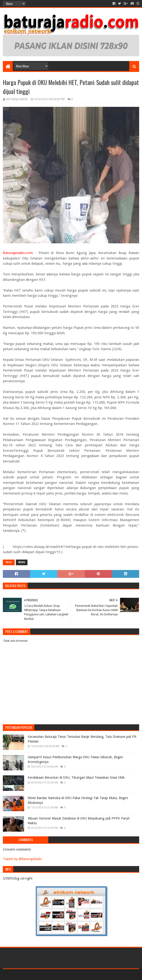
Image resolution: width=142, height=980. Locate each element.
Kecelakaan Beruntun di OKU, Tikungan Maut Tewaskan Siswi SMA (76, 777)
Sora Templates (64, 974)
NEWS (22, 562)
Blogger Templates (91, 974)
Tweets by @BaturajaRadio (22, 859)
